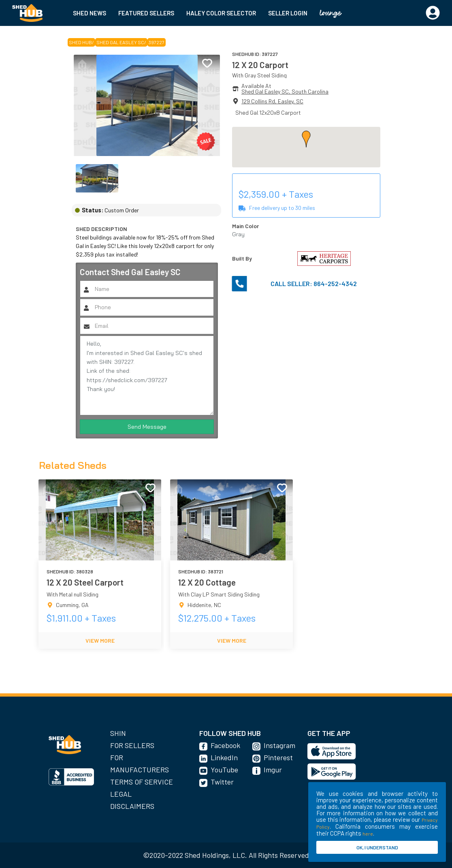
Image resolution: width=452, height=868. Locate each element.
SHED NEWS (90, 13)
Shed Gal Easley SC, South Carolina (285, 91)
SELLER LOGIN (288, 13)
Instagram (279, 745)
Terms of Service (142, 782)
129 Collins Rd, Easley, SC (272, 101)
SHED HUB (80, 42)
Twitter (222, 782)
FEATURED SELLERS (146, 13)
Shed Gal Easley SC (120, 42)
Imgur (273, 770)
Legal (121, 794)
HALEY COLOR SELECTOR (221, 13)
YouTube (224, 770)
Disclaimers (132, 806)
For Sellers (132, 745)
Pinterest (278, 757)
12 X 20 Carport (260, 65)
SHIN (118, 733)
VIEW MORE (100, 640)
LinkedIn (224, 757)
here (368, 834)
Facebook (225, 745)
